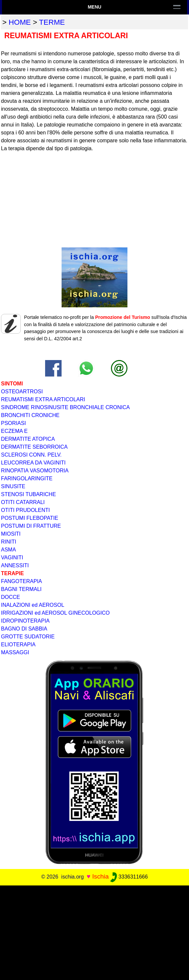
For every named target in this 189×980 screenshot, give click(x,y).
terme (52, 22)
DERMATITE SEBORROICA (34, 447)
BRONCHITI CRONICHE (30, 415)
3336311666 (129, 877)
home (20, 22)
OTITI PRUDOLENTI (25, 510)
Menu (94, 7)
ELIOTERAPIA (18, 644)
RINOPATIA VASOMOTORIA (35, 471)
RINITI (9, 542)
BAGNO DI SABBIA (24, 629)
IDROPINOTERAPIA (25, 621)
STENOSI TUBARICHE (28, 494)
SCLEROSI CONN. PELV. (31, 455)
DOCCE (11, 597)
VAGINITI (12, 558)
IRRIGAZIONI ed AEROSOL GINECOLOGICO (55, 613)
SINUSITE (13, 486)
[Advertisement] (94, 932)
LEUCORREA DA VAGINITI (33, 463)
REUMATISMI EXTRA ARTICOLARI (43, 399)
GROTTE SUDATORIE (28, 637)
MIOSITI (11, 534)
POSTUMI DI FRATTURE (31, 526)
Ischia (100, 876)
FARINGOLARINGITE (27, 478)
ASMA (8, 550)
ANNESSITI (15, 565)
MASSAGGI (15, 652)
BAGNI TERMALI (21, 589)
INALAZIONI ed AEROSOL (33, 605)
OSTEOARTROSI (22, 392)
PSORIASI (13, 423)
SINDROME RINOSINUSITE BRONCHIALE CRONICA (65, 407)
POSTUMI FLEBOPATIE (30, 518)
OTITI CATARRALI (23, 502)
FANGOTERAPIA (21, 581)
